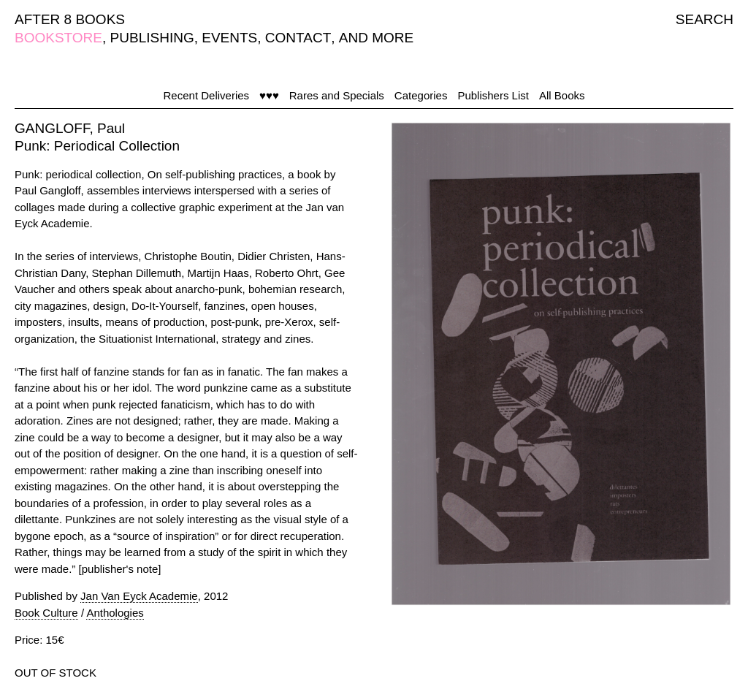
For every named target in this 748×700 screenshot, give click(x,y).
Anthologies (115, 613)
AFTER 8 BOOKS (70, 19)
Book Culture (46, 613)
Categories (421, 95)
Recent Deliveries (207, 95)
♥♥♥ (269, 95)
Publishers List (493, 95)
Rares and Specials (337, 95)
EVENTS (229, 38)
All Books (562, 95)
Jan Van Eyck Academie (139, 596)
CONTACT (298, 38)
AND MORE (376, 38)
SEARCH (705, 19)
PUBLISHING (152, 38)
